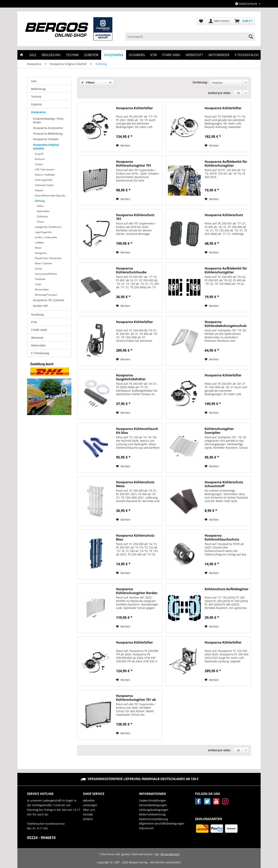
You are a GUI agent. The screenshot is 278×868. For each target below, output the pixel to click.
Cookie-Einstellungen (153, 800)
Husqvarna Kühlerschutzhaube (131, 270)
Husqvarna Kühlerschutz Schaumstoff (224, 484)
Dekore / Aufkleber (45, 175)
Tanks (38, 284)
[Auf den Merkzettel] (123, 146)
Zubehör (37, 104)
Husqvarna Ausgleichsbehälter (131, 377)
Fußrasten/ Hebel (44, 185)
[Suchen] (251, 37)
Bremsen (40, 159)
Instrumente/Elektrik (46, 274)
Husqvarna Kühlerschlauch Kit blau (137, 431)
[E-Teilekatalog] (247, 55)
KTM (34, 322)
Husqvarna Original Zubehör (46, 147)
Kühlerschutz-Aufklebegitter (227, 589)
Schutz (40, 222)
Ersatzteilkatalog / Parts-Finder (49, 120)
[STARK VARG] (171, 55)
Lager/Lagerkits (43, 232)
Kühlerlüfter (43, 211)
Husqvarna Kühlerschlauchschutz (222, 537)
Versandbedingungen (153, 805)
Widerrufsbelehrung (152, 814)
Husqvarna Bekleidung (48, 133)
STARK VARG (39, 330)
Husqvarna (38, 112)
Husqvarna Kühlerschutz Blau (135, 537)
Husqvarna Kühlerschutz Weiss (135, 484)
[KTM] (154, 55)
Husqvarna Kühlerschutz (224, 215)
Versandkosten (170, 854)
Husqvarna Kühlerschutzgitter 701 (134, 164)
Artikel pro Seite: (219, 93)
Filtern (88, 82)
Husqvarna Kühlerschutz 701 (135, 217)
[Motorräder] (219, 55)
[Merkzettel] (201, 21)
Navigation (41, 253)
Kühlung (40, 201)
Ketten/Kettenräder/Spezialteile (52, 196)
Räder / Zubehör (44, 263)
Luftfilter (39, 243)
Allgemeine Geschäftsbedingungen (162, 823)
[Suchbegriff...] (190, 37)
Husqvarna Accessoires (48, 128)
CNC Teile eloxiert (45, 169)
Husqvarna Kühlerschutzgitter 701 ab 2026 (136, 698)
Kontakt (88, 814)
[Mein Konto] (219, 21)
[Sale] (33, 55)
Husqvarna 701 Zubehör (49, 300)
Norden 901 (41, 306)
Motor (38, 248)
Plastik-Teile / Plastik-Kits (48, 258)
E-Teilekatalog (40, 353)
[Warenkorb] (244, 21)
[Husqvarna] (114, 55)
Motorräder (39, 345)
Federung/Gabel (44, 180)
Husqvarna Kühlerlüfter (134, 108)
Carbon (39, 164)
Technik (36, 97)
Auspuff (39, 154)
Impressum (146, 828)
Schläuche (42, 216)
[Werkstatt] (194, 55)
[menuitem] (190, 38)
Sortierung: (200, 82)
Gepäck (39, 190)
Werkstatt (37, 338)
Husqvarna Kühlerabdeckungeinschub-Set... (226, 324)
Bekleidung (38, 89)
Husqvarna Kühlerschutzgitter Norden (137, 591)
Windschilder (42, 289)
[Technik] (72, 55)
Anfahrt (88, 819)
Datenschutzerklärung (153, 819)
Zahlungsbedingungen (154, 810)
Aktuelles (89, 800)
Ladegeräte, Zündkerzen (48, 227)
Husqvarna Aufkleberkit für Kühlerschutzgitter (226, 164)
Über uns (89, 810)
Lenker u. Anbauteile (46, 237)
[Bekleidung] (51, 55)
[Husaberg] (137, 55)
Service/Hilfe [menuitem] (247, 4)
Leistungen (90, 805)
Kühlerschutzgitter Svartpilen (219, 431)
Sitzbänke (40, 279)
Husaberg (37, 314)
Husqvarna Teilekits (46, 139)
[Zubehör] (91, 55)
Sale (34, 81)
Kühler (40, 206)
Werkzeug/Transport (46, 295)
